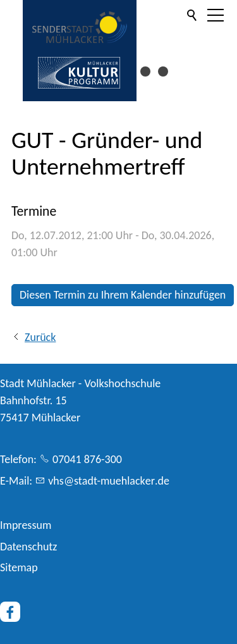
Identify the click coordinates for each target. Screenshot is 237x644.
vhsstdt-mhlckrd (109, 481)
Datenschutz (28, 547)
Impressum (26, 525)
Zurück (40, 337)
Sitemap (19, 567)
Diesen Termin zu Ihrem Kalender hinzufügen (123, 295)
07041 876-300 (87, 459)
